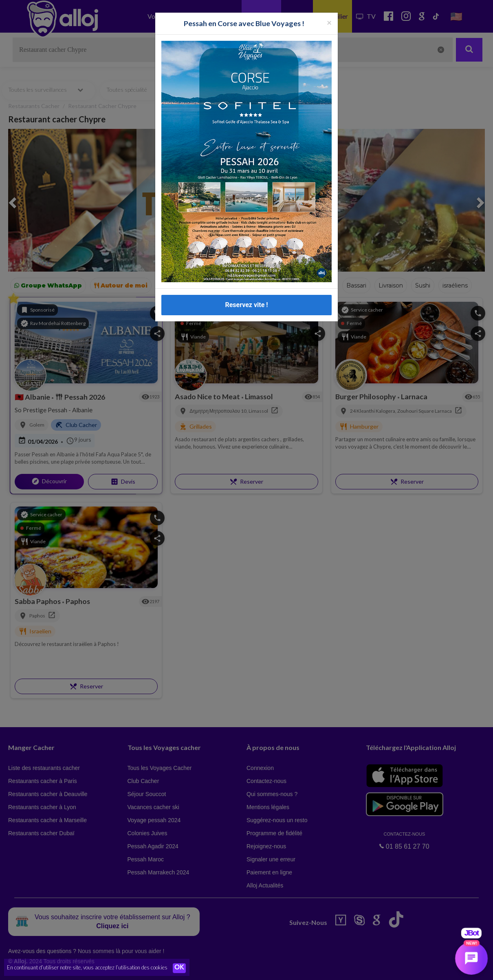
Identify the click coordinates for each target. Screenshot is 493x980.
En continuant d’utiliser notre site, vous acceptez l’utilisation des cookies (87, 968)
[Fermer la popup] (329, 22)
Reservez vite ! (246, 305)
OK (179, 968)
